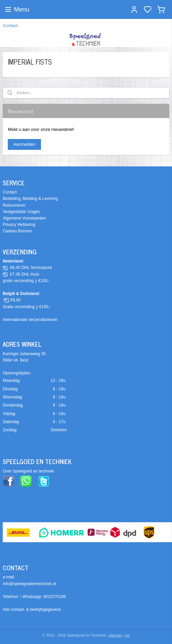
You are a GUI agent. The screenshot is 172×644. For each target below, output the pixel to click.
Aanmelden (24, 144)
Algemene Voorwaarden (24, 218)
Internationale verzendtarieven (30, 320)
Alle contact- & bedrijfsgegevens (32, 609)
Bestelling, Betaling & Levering (30, 199)
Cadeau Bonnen (17, 231)
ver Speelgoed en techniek (30, 471)
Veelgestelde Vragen (21, 212)
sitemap (115, 635)
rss (127, 635)
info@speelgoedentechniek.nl (29, 584)
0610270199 (55, 597)
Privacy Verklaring (19, 225)
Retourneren (14, 205)
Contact (10, 26)
